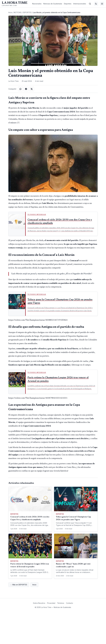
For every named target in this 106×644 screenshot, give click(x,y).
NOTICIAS (18, 28)
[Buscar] (90, 4)
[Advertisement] (53, 18)
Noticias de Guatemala (53, 4)
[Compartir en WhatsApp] (20, 121)
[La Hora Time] (15, 4)
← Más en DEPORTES (19, 616)
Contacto (70, 635)
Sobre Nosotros (39, 635)
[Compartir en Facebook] (26, 121)
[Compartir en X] (32, 121)
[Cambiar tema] (96, 4)
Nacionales (37, 4)
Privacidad (51, 635)
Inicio (10, 28)
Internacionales (80, 4)
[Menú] (102, 4)
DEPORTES (27, 28)
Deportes (68, 4)
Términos (61, 635)
